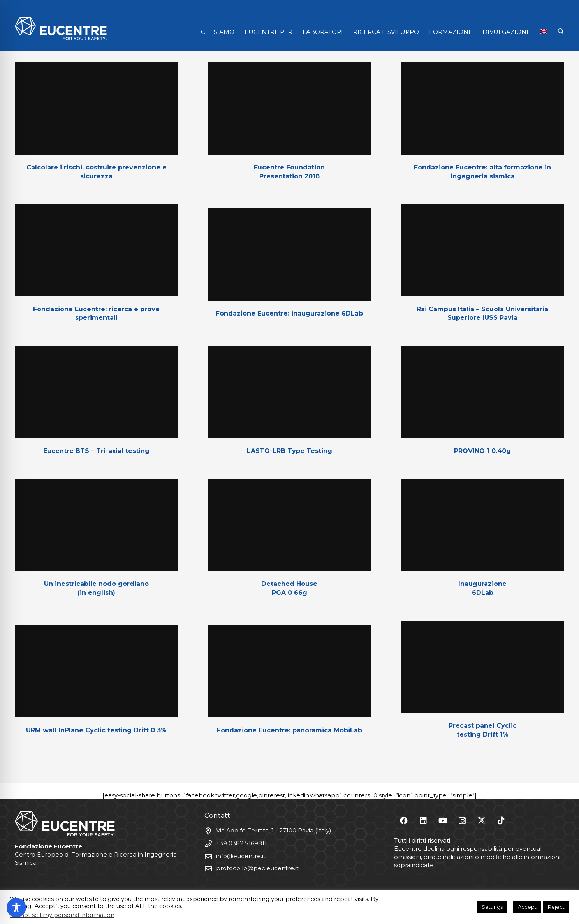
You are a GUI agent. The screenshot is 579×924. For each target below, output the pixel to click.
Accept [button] (527, 907)
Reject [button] (556, 907)
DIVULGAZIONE (506, 32)
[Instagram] (462, 821)
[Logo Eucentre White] (61, 28)
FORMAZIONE (451, 32)
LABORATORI (323, 32)
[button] (561, 32)
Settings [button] (492, 907)
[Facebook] (404, 821)
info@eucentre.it (241, 856)
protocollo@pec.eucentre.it (257, 868)
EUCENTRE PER (268, 32)
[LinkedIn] (423, 821)
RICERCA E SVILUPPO (386, 32)
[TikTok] (501, 821)
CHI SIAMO (218, 32)
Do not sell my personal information (62, 915)
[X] (482, 821)
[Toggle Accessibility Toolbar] (16, 908)
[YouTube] (443, 821)
